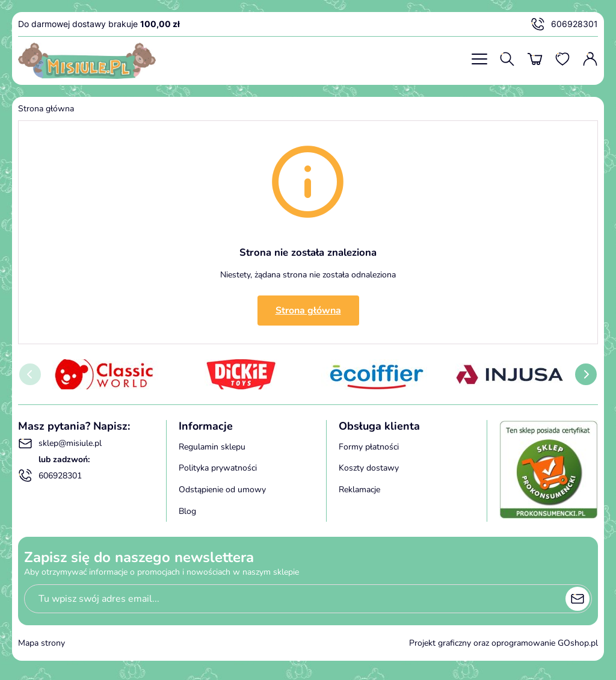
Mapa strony (42, 643)
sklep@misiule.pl (60, 444)
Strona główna (46, 109)
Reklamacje (359, 490)
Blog (187, 511)
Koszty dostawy (369, 468)
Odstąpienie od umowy (222, 490)
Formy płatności (369, 447)
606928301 (564, 24)
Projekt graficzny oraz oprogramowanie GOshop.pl (504, 643)
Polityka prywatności (218, 468)
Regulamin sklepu (212, 447)
